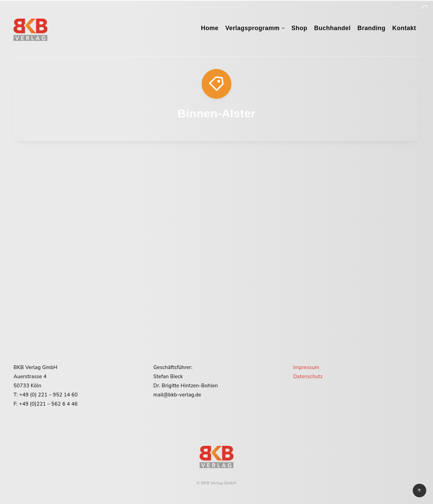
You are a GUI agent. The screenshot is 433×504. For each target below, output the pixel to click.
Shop (299, 28)
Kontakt (404, 28)
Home (210, 28)
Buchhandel (332, 28)
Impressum (306, 367)
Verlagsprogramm (253, 28)
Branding (372, 28)
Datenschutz (308, 376)
